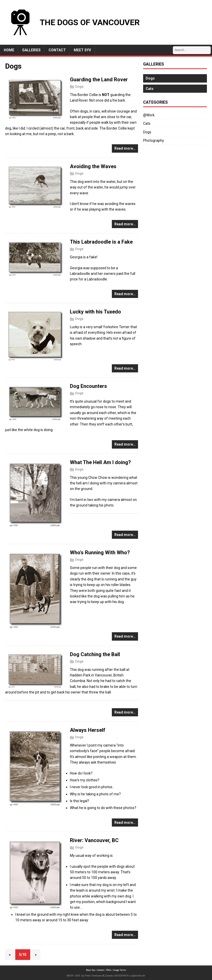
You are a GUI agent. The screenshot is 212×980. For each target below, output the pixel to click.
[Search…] (192, 50)
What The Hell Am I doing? (100, 462)
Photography (154, 140)
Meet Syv (91, 970)
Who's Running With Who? (100, 552)
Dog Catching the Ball (95, 654)
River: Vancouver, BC (94, 840)
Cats (147, 123)
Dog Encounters (88, 386)
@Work (149, 115)
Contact (101, 970)
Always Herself (88, 730)
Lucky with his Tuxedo (95, 312)
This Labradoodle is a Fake (101, 242)
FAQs (109, 970)
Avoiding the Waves (93, 166)
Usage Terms (120, 970)
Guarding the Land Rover (99, 80)
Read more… (125, 148)
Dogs (79, 86)
